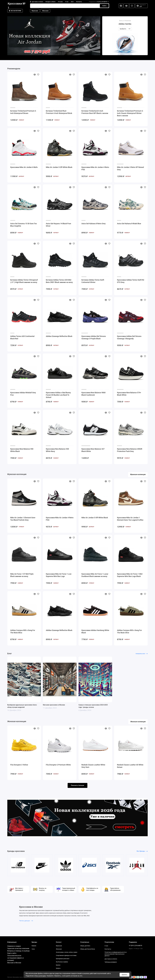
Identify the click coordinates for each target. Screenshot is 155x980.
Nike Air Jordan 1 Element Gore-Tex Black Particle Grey (23, 519)
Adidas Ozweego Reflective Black (59, 336)
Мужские (35, 11)
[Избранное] (132, 6)
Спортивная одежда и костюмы (66, 955)
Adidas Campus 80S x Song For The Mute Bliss (23, 631)
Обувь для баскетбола (88, 949)
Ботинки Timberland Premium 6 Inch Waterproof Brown (23, 112)
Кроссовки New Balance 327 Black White (93, 450)
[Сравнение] (126, 6)
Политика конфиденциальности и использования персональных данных (116, 954)
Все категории (15, 11)
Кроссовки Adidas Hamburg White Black (95, 631)
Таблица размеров (111, 962)
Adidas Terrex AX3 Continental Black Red (22, 337)
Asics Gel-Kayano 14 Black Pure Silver (58, 225)
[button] (11, 36)
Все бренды (142, 851)
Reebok (34, 946)
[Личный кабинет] (121, 6)
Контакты (79, 2)
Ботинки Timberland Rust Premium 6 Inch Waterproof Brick (59, 112)
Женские (45, 11)
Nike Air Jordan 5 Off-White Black (59, 167)
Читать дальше (26, 921)
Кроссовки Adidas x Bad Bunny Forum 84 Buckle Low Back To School (58, 395)
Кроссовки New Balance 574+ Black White (129, 394)
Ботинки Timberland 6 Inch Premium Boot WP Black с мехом (95, 112)
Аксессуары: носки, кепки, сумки (67, 952)
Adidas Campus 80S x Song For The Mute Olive (129, 631)
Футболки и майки (62, 962)
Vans (33, 949)
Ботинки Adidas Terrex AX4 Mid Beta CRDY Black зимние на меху (59, 281)
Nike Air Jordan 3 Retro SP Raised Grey (130, 168)
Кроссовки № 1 (17, 6)
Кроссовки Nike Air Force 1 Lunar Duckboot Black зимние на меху (95, 575)
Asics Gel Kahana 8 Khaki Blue (129, 224)
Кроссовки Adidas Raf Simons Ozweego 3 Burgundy (129, 337)
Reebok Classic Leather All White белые (130, 766)
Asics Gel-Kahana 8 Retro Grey (94, 224)
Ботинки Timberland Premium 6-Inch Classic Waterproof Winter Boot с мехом (130, 113)
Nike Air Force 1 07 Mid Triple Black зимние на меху (22, 575)
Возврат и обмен (51, 2)
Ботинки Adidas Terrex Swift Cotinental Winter (93, 281)
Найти (104, 6)
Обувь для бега (85, 946)
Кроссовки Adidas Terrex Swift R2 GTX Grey (131, 281)
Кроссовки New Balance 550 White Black (22, 450)
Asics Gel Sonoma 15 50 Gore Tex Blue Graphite (24, 225)
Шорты (58, 968)
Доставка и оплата (37, 2)
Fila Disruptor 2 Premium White (58, 765)
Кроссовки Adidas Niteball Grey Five (23, 394)
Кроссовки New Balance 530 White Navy (57, 450)
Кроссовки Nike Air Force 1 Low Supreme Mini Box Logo (59, 575)
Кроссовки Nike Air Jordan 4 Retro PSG (95, 168)
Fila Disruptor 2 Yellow (19, 765)
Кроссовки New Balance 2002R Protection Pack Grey (130, 450)
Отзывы (60, 2)
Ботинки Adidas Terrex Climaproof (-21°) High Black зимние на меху (24, 281)
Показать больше (77, 785)
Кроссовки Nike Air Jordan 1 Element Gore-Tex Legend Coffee (130, 519)
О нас (67, 2)
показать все (142, 654)
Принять (125, 975)
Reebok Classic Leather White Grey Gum (93, 766)
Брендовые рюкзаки (63, 959)
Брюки (58, 965)
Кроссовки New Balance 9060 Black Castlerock (93, 394)
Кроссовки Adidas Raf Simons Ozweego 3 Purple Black (94, 337)
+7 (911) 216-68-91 (99, 2)
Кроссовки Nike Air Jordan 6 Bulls (24, 167)
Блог (72, 2)
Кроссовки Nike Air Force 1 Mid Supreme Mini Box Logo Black (130, 575)
